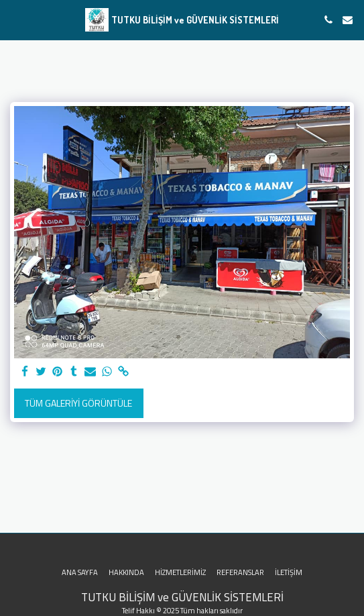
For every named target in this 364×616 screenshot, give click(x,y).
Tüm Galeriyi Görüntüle (78, 403)
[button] (15, 19)
